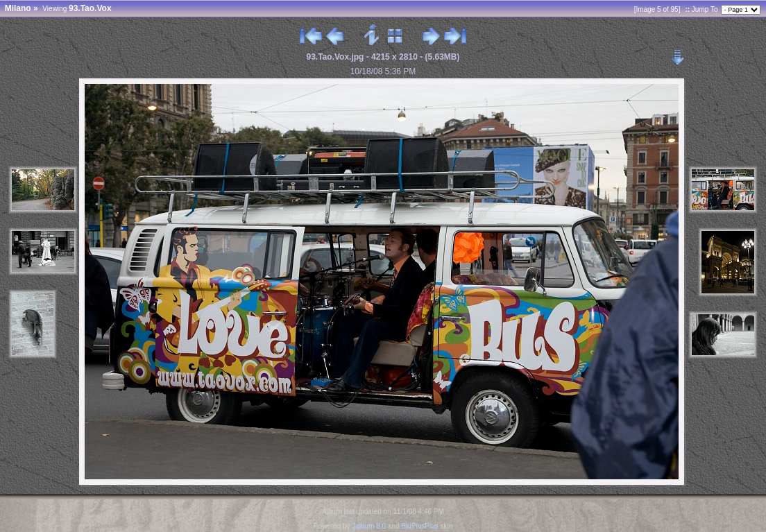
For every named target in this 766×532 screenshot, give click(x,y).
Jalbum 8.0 (369, 526)
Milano (18, 8)
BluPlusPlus (419, 526)
